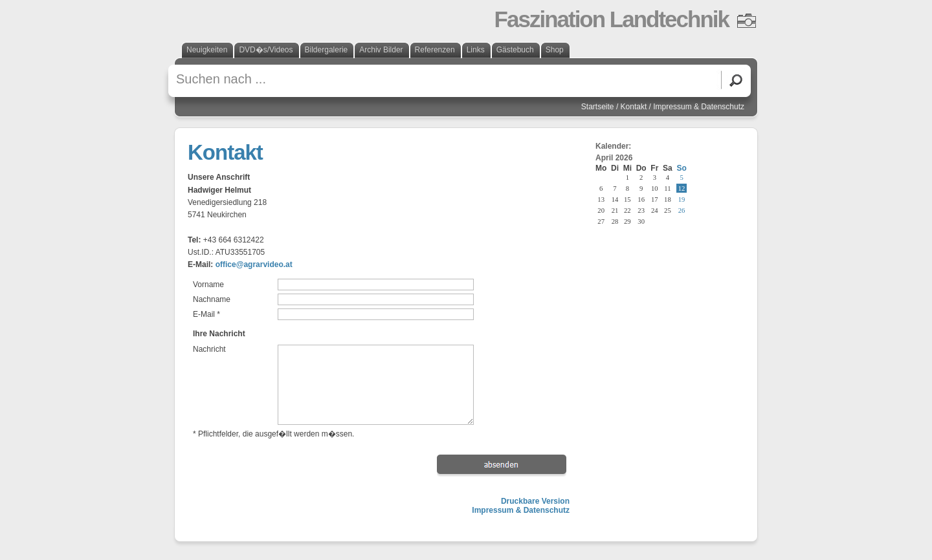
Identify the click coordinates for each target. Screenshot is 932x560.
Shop (555, 50)
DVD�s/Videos (266, 50)
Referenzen (435, 50)
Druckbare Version (535, 501)
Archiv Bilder (381, 50)
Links (476, 50)
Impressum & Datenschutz (699, 107)
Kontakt (634, 107)
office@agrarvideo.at (254, 264)
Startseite (598, 107)
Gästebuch (515, 50)
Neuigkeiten (207, 50)
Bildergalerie (327, 50)
